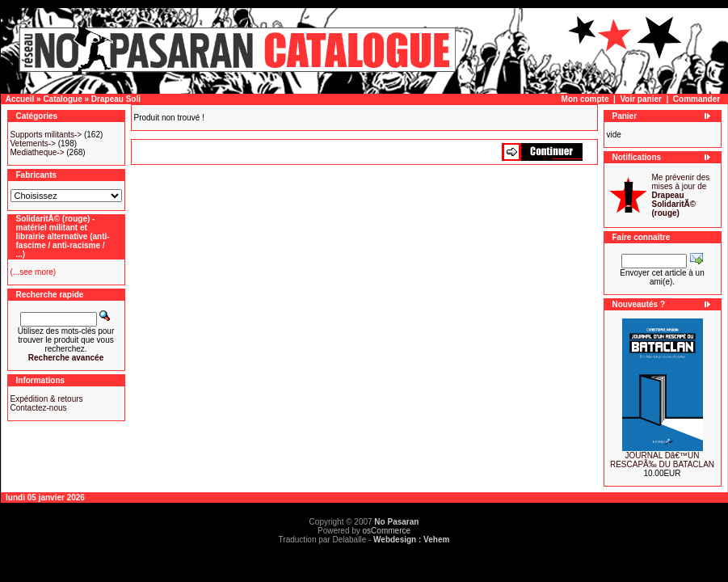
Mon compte (585, 99)
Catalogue (62, 99)
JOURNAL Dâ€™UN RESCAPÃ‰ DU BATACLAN (662, 460)
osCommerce (387, 531)
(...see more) (34, 272)
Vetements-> (33, 143)
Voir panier (641, 99)
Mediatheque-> (38, 152)
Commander (696, 99)
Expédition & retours (47, 399)
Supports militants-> (46, 135)
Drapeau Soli (116, 99)
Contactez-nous (39, 408)
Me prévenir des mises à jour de (681, 195)
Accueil (20, 99)
